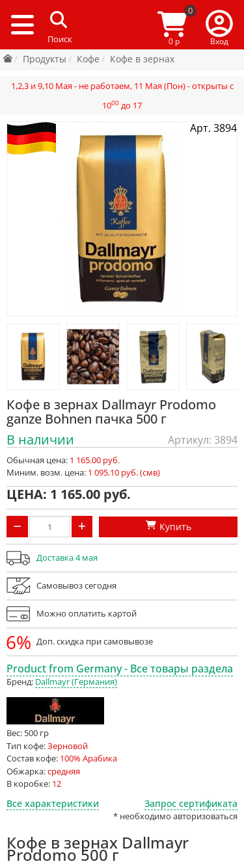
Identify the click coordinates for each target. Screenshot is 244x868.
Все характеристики (53, 803)
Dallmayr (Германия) (76, 682)
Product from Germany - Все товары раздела (120, 669)
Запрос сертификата (191, 803)
